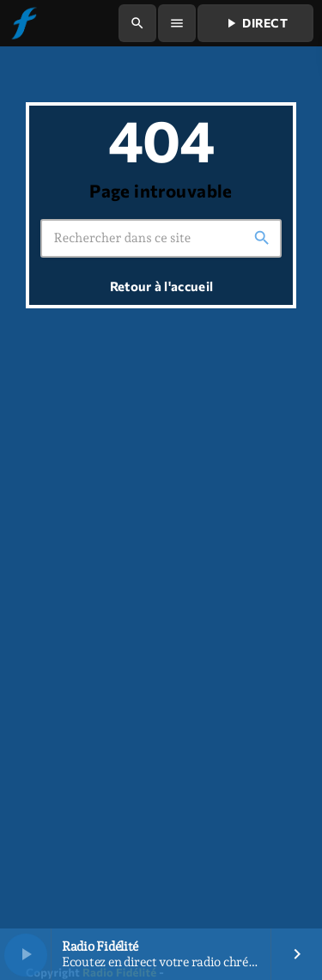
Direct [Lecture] (255, 23)
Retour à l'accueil (161, 286)
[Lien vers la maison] (23, 23)
